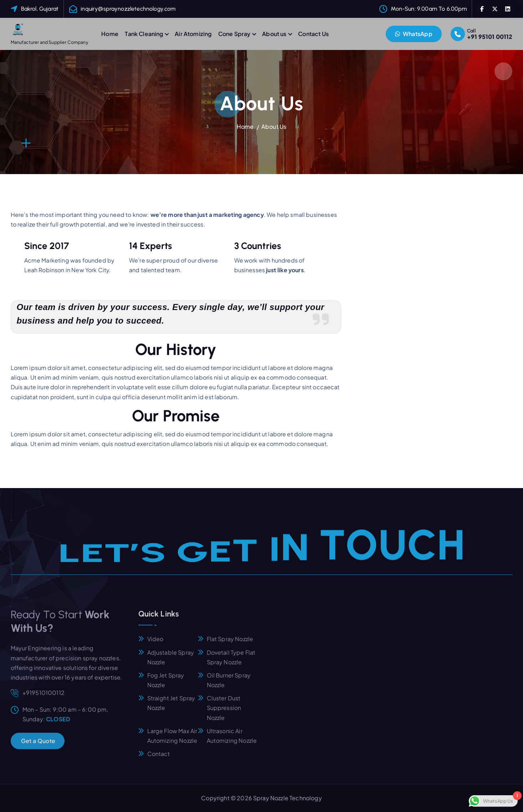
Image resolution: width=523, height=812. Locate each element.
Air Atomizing (193, 34)
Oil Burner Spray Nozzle (229, 685)
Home (110, 34)
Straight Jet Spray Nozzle (171, 708)
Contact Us (313, 34)
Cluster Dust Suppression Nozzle (224, 713)
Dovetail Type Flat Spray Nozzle (231, 662)
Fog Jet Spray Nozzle (166, 685)
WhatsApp (414, 34)
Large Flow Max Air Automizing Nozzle (172, 740)
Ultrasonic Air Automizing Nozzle (232, 740)
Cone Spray (234, 34)
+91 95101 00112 (490, 37)
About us (274, 34)
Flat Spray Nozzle (230, 644)
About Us (274, 126)
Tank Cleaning (144, 34)
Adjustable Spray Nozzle (171, 662)
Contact (159, 759)
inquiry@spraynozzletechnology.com (128, 9)
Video (155, 644)
